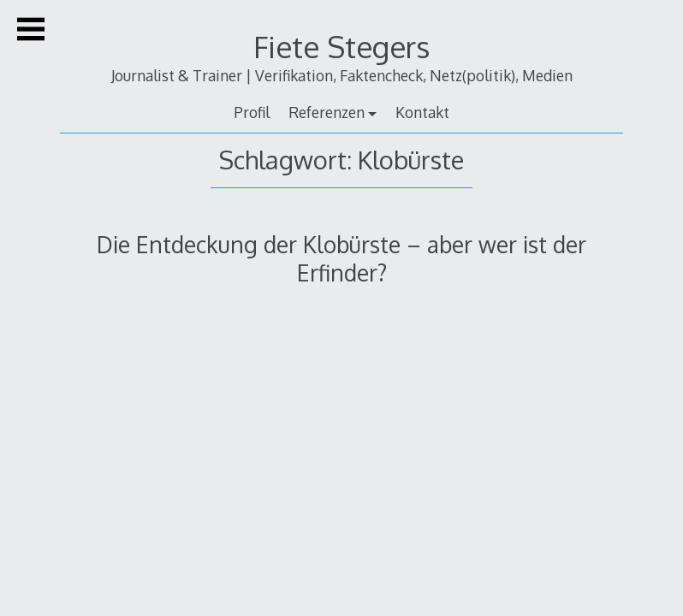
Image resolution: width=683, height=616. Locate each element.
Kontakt (422, 112)
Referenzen (327, 112)
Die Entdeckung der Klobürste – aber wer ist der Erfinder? (341, 258)
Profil (252, 112)
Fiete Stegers (341, 47)
